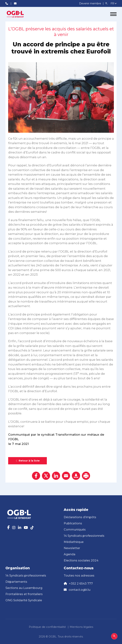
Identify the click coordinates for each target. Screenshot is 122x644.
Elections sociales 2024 (81, 560)
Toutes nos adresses (79, 576)
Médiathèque (74, 542)
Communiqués (75, 530)
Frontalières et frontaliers (24, 594)
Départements (16, 582)
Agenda (70, 554)
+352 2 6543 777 (81, 584)
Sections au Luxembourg (24, 588)
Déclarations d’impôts (80, 517)
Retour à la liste (28, 461)
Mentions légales (81, 627)
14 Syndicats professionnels (84, 536)
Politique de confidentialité (47, 627)
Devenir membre (91, 3)
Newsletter (72, 548)
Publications (73, 523)
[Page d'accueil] (19, 14)
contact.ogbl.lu (80, 590)
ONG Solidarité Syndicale (24, 600)
